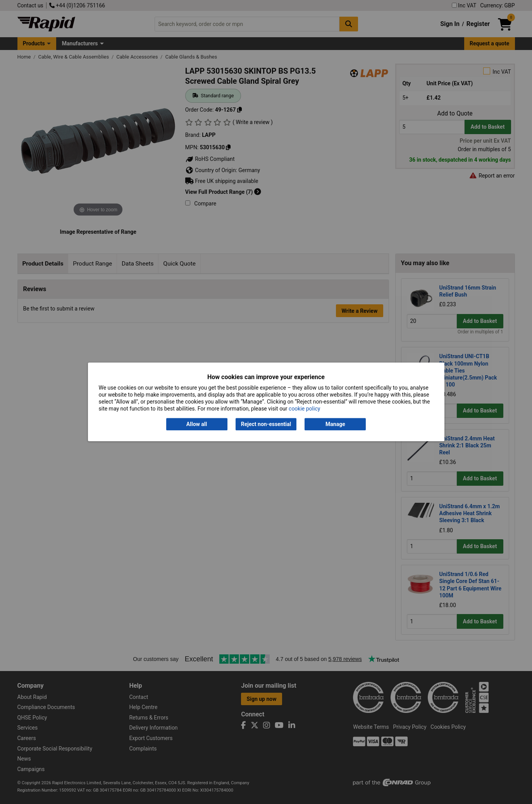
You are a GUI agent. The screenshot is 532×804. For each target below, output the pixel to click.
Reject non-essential (266, 424)
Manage (335, 424)
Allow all (197, 424)
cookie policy (304, 409)
